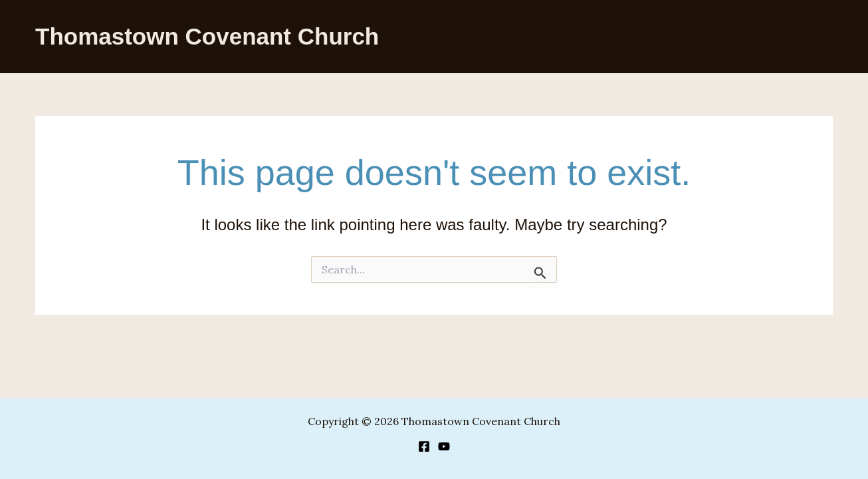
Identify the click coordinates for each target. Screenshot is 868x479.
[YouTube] (444, 446)
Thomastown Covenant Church (207, 36)
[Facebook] (424, 446)
